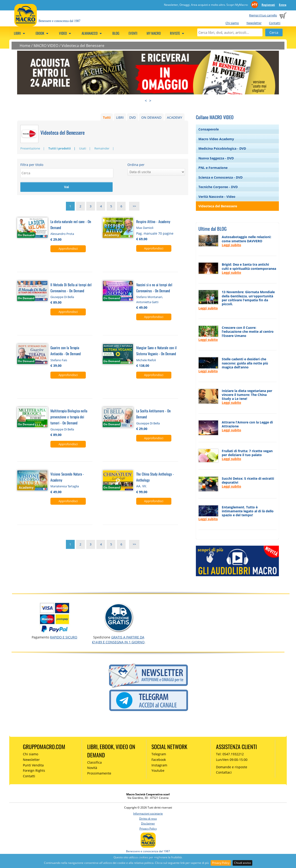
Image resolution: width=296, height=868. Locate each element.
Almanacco (92, 33)
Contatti (275, 23)
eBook (43, 33)
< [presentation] (146, 101)
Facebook (159, 760)
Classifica (94, 762)
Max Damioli (145, 228)
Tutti (107, 117)
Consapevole (209, 129)
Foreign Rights (34, 770)
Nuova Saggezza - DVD (216, 158)
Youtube (158, 770)
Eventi (133, 33)
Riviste (178, 33)
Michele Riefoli (146, 361)
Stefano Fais (59, 361)
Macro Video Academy (216, 139)
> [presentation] (150, 101)
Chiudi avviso (242, 863)
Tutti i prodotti (60, 148)
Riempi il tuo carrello (263, 15)
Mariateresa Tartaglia (65, 487)
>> (134, 207)
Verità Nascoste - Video (217, 197)
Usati (83, 148)
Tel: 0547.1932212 (230, 754)
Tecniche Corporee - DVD (218, 187)
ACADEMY (175, 117)
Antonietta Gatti (147, 303)
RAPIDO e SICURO (64, 637)
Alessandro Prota (62, 234)
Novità (92, 768)
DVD (133, 117)
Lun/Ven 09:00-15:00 (232, 760)
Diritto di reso (148, 819)
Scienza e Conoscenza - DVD (220, 177)
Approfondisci (68, 249)
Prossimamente (99, 773)
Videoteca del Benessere (83, 46)
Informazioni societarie (148, 814)
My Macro (154, 33)
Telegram (159, 754)
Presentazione (30, 148)
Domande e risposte (232, 767)
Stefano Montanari (149, 298)
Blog (116, 33)
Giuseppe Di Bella (62, 298)
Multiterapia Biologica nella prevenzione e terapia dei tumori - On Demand (69, 417)
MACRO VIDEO (46, 46)
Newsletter (254, 23)
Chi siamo (232, 23)
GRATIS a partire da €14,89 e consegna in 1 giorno (118, 639)
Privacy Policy (221, 863)
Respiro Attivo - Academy (153, 222)
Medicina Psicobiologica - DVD (222, 148)
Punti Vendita (33, 765)
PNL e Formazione (213, 168)
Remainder (102, 148)
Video (66, 33)
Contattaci (224, 772)
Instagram (159, 765)
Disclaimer (148, 823)
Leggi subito (231, 245)
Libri (20, 33)
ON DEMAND (151, 117)
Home (25, 46)
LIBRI (120, 117)
